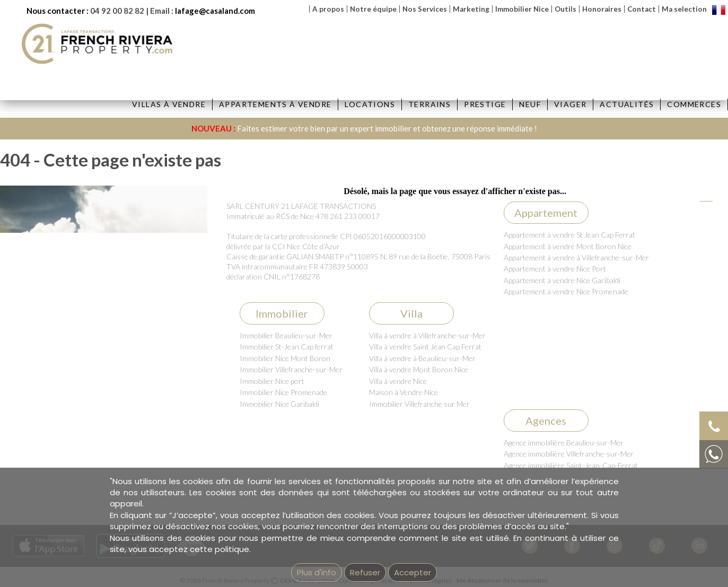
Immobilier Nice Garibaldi (279, 404)
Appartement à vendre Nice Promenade (566, 291)
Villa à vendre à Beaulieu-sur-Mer (422, 358)
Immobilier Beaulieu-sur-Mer (286, 335)
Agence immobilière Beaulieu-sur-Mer (564, 443)
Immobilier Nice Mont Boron (285, 358)
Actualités (627, 104)
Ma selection (684, 9)
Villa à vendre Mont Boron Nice (419, 369)
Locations (370, 104)
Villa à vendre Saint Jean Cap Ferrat (425, 347)
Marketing (471, 9)
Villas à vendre (169, 104)
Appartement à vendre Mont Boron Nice (568, 246)
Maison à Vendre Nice (404, 392)
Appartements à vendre (275, 104)
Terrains (429, 104)
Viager (570, 104)
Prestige (485, 104)
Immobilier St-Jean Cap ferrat (287, 347)
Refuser (365, 572)
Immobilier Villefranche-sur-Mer (291, 369)
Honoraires (602, 9)
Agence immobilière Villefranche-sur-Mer (569, 454)
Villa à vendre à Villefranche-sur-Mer (427, 335)
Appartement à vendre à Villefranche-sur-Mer (576, 257)
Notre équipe (373, 9)
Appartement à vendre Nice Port (555, 269)
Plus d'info (317, 572)
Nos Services (425, 9)
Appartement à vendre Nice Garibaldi (562, 280)
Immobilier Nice (522, 9)
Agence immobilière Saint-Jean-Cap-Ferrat (571, 465)
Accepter (413, 572)
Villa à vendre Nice (398, 381)
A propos (328, 9)
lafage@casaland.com (215, 11)
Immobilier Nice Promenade (283, 392)
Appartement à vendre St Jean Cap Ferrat (569, 235)
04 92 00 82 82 (117, 11)
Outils (565, 9)
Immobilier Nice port (272, 381)
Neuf (530, 104)
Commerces (694, 104)
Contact (642, 9)
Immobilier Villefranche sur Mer (419, 404)
